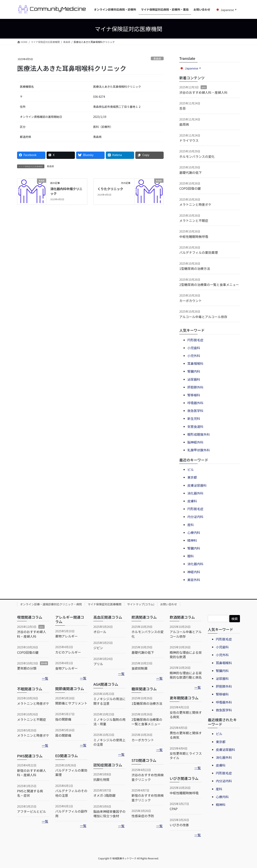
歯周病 (184, 124)
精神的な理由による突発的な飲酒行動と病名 (186, 675)
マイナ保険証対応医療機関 (105, 604)
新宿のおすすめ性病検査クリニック (148, 798)
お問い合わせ (169, 604)
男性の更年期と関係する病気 (186, 735)
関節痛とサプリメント (71, 703)
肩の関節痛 (63, 735)
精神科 (192, 540)
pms (204, 87)
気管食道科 (195, 426)
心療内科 (194, 532)
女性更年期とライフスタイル (186, 756)
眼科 (191, 556)
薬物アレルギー (66, 636)
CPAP (174, 809)
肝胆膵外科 (195, 387)
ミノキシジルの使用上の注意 (109, 742)
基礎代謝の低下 (191, 172)
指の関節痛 (63, 719)
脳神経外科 (195, 442)
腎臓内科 (194, 371)
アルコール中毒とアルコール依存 (203, 317)
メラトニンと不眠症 (194, 220)
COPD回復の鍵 (190, 188)
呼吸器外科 (195, 403)
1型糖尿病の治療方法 (195, 268)
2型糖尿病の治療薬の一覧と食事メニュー (209, 285)
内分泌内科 (195, 517)
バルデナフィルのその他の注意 (71, 793)
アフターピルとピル (32, 811)
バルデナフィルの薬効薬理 (199, 252)
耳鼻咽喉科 (195, 363)
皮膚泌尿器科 (197, 485)
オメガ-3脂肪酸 (104, 795)
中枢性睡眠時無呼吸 (194, 237)
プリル (98, 664)
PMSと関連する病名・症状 (30, 793)
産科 (191, 525)
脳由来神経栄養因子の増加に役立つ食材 (109, 814)
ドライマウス (189, 140)
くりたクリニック (110, 189)
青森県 (157, 59)
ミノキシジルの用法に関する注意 (109, 701)
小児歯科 (194, 348)
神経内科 (194, 572)
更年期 (44, 663)
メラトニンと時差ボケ (195, 204)
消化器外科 (195, 493)
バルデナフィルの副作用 (71, 813)
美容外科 (194, 580)
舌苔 (183, 108)
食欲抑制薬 (140, 668)
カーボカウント (191, 301)
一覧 (45, 678)
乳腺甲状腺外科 (199, 450)
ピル (191, 469)
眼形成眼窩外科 (199, 434)
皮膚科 (192, 501)
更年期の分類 (27, 668)
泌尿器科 (194, 379)
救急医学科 (195, 411)
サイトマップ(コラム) (141, 604)
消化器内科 (195, 564)
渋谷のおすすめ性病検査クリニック (148, 777)
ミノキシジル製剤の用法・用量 (109, 722)
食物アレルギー (66, 668)
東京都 (192, 477)
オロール (100, 632)
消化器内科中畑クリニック (66, 191)
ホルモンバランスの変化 (197, 156)
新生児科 (194, 418)
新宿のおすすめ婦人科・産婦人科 (32, 773)
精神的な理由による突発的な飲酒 (186, 655)
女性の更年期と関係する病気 (186, 715)
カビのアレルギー (68, 652)
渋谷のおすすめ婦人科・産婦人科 (203, 92)
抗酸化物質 (101, 779)
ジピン (98, 648)
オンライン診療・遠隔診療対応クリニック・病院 (51, 604)
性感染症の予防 (143, 816)
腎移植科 (194, 395)
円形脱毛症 (195, 340)
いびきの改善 (179, 825)
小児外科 (194, 356)
